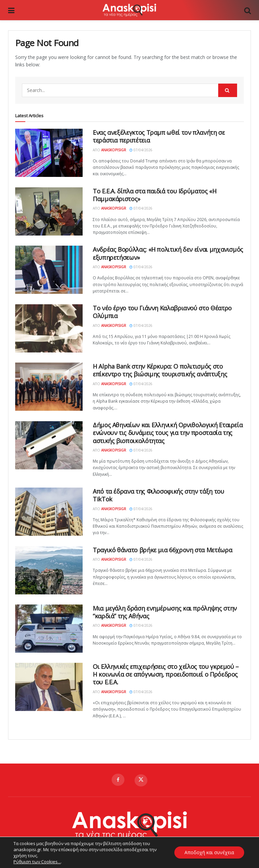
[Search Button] (248, 10)
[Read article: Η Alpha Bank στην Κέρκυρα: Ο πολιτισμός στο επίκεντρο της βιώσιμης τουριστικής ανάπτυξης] (49, 387)
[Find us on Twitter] (141, 780)
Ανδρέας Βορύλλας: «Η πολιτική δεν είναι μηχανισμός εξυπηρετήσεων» (168, 253)
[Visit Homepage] (129, 10)
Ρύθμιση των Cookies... (37, 862)
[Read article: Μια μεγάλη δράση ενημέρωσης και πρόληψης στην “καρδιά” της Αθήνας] (49, 629)
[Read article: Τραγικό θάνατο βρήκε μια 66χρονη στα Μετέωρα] (49, 570)
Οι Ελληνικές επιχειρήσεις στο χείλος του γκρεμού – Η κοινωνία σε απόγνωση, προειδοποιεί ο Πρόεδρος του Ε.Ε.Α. (166, 674)
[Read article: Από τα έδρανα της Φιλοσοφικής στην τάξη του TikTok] (49, 512)
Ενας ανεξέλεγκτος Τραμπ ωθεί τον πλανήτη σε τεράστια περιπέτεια (159, 136)
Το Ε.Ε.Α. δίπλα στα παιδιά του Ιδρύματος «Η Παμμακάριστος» (155, 195)
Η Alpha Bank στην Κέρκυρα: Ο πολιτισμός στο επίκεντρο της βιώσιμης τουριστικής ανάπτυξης (160, 370)
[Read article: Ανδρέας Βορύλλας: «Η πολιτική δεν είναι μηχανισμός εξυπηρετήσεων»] (49, 270)
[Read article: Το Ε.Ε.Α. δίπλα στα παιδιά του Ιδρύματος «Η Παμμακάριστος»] (49, 211)
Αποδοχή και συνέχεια (209, 852)
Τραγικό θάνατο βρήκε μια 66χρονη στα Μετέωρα (162, 550)
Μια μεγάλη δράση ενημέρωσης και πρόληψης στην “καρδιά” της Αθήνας (165, 612)
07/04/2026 (141, 150)
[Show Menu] (11, 10)
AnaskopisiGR (114, 150)
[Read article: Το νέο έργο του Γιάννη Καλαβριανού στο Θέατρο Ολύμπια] (49, 328)
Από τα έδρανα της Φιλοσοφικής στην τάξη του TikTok (159, 495)
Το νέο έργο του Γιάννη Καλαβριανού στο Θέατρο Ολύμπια (162, 312)
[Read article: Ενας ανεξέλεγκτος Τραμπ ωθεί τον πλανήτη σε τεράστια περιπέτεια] (49, 153)
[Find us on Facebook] (118, 780)
